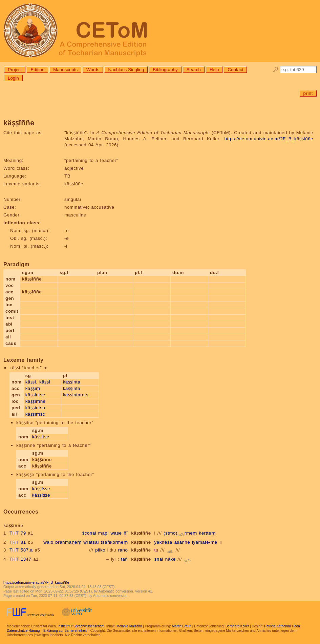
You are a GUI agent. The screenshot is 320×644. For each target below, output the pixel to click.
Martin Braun (182, 626)
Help (214, 70)
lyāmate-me (205, 542)
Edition (37, 70)
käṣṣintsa (35, 408)
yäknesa (163, 542)
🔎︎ (276, 70)
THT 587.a (21, 550)
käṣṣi (31, 382)
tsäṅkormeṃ (114, 542)
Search (194, 70)
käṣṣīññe (141, 533)
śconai (89, 533)
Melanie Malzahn (129, 626)
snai (159, 559)
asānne (182, 542)
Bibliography (165, 70)
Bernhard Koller (237, 626)
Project (15, 70)
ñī (126, 533)
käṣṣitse (41, 437)
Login (13, 78)
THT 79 (18, 533)
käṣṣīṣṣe (41, 489)
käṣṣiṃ (33, 388)
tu (156, 550)
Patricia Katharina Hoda (282, 626)
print (308, 93)
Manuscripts (65, 70)
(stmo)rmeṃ (180, 533)
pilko (100, 550)
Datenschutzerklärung (23, 631)
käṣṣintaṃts (76, 395)
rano (123, 550)
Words (93, 70)
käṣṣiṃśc (35, 414)
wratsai (91, 542)
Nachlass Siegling (126, 70)
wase (116, 533)
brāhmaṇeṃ (68, 542)
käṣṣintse (35, 395)
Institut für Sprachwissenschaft (81, 626)
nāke (170, 559)
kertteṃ (207, 533)
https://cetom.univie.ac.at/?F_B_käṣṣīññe (269, 139)
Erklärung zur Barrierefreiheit (65, 631)
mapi (103, 533)
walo (48, 542)
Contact (235, 70)
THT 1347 (20, 559)
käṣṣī (45, 382)
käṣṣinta (72, 382)
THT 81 (18, 542)
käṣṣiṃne (36, 401)
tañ (124, 559)
